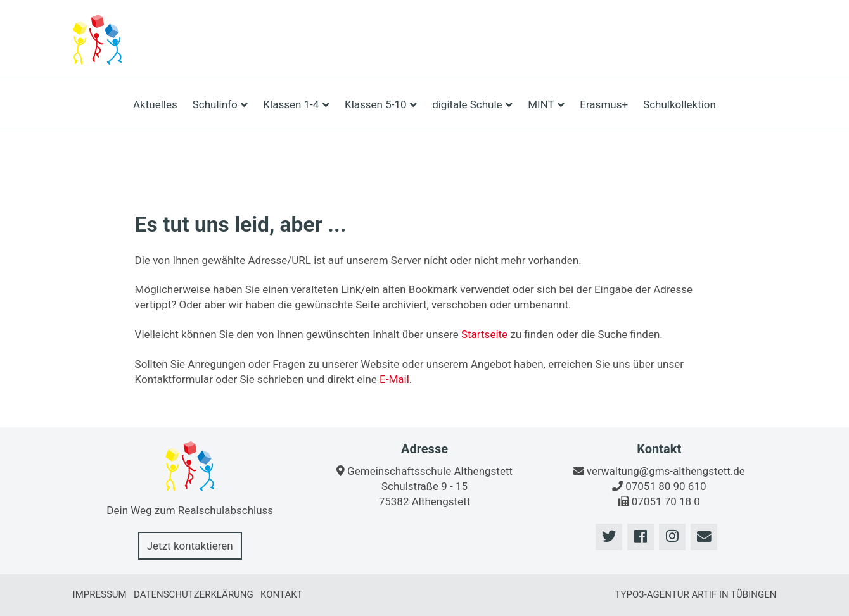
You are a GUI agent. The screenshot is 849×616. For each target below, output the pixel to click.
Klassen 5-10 (381, 104)
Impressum (100, 594)
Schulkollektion (680, 104)
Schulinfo (220, 104)
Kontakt (282, 594)
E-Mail (394, 379)
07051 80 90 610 (666, 486)
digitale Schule (472, 104)
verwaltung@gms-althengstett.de (666, 471)
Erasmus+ (604, 104)
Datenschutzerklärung (194, 594)
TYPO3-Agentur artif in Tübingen (695, 594)
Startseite (484, 334)
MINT (546, 104)
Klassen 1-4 (296, 104)
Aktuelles (155, 104)
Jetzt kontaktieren (190, 546)
